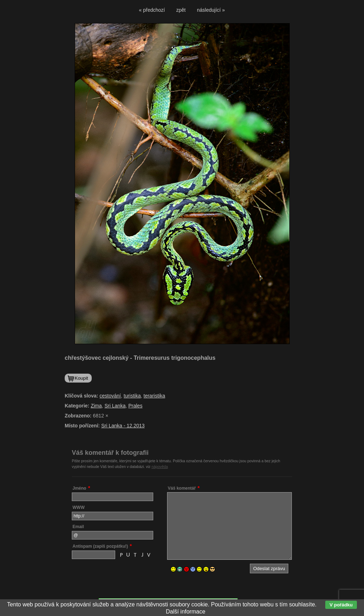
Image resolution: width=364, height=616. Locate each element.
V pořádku (341, 605)
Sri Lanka (115, 406)
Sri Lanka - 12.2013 (123, 426)
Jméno (79, 488)
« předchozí (152, 10)
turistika (132, 396)
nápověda (160, 467)
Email (78, 527)
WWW (79, 507)
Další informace (185, 612)
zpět (181, 10)
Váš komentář (182, 488)
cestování (110, 396)
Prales (135, 406)
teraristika (154, 396)
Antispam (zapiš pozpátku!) (100, 546)
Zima (96, 406)
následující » (211, 10)
